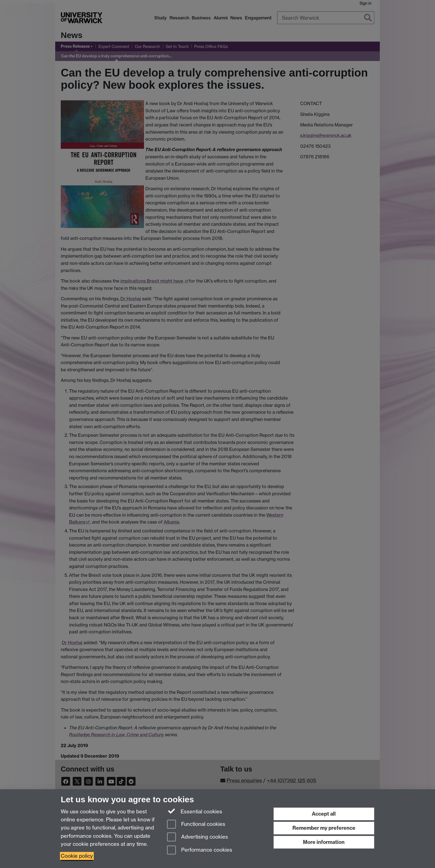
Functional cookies (196, 825)
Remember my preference (324, 828)
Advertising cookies (198, 837)
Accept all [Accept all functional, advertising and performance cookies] (324, 814)
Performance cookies (200, 850)
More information (324, 842)
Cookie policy (77, 856)
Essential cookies (195, 811)
